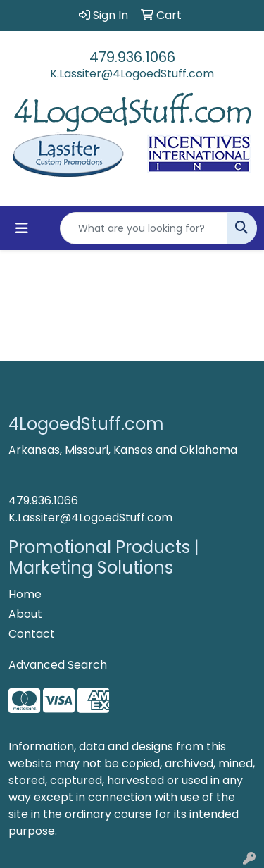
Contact (32, 634)
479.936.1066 (132, 57)
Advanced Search (58, 665)
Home (25, 594)
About (25, 614)
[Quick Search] (144, 228)
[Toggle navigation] (22, 228)
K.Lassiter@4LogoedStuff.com (132, 74)
